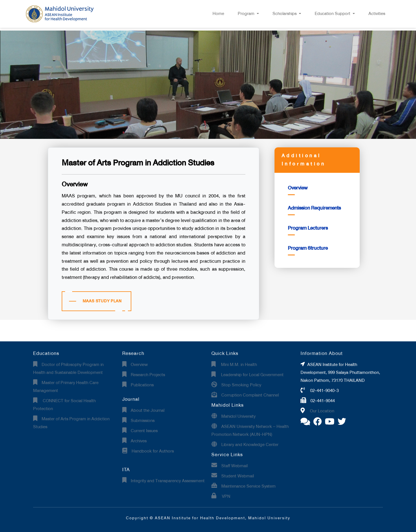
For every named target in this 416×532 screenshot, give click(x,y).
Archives (139, 441)
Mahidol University (238, 416)
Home (218, 14)
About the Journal (148, 410)
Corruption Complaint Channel (250, 395)
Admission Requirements (314, 208)
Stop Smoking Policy (241, 385)
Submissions (143, 421)
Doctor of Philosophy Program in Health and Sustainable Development (68, 369)
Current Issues (144, 431)
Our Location (322, 411)
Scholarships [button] (285, 14)
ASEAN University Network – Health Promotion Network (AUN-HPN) (250, 430)
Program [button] (247, 14)
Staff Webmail (234, 466)
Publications (142, 385)
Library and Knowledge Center (250, 445)
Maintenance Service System (248, 486)
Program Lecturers (308, 228)
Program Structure (308, 248)
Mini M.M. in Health (238, 365)
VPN (226, 496)
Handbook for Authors (153, 451)
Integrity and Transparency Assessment (168, 481)
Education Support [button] (333, 14)
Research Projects (148, 375)
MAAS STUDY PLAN (102, 301)
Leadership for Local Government (252, 375)
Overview (298, 188)
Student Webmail (238, 476)
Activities (377, 14)
